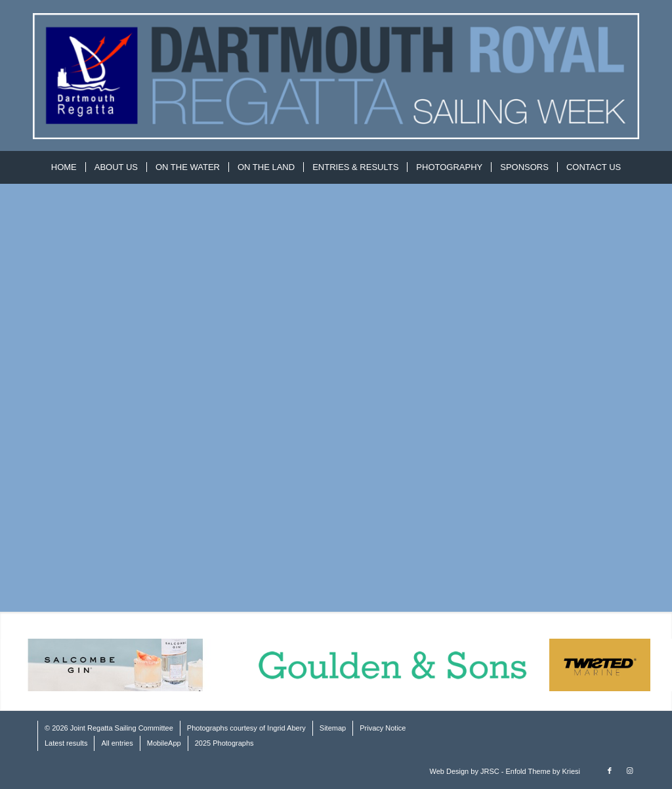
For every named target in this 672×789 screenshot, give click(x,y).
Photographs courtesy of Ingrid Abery (246, 728)
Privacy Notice (383, 728)
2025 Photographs (224, 743)
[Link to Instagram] (629, 771)
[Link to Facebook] (610, 771)
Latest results (66, 743)
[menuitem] (64, 167)
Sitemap (333, 728)
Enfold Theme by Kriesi (543, 771)
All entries (117, 743)
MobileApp (164, 743)
